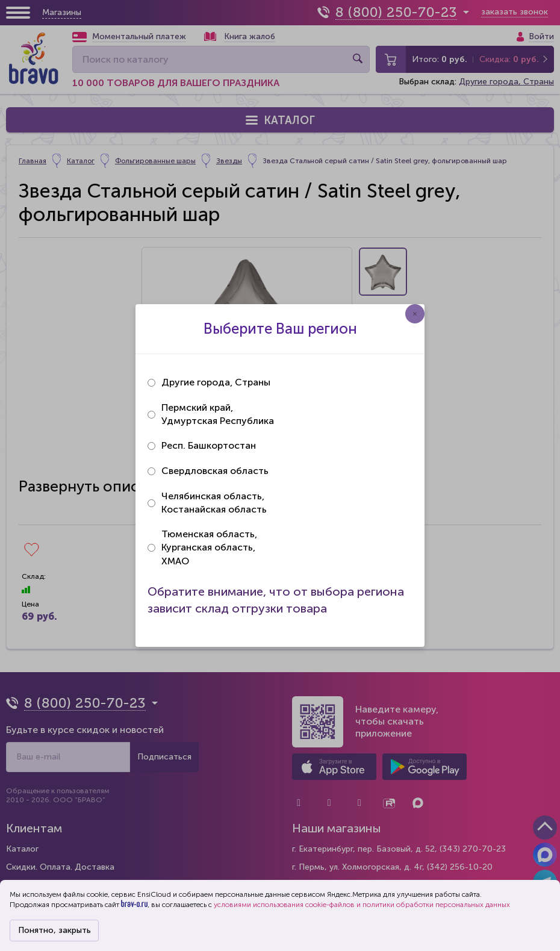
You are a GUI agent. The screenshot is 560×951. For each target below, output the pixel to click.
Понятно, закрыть (54, 930)
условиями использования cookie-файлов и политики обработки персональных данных (362, 905)
